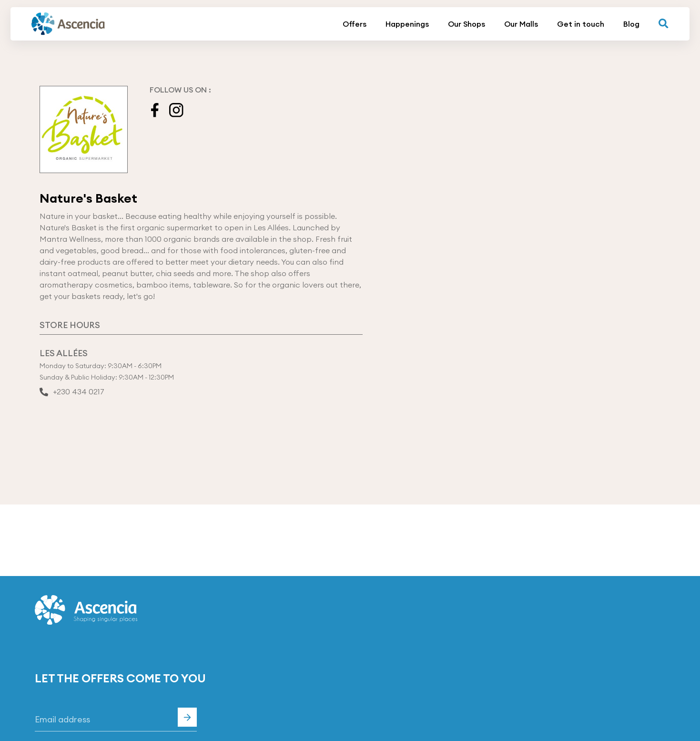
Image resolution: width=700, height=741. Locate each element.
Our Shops (467, 24)
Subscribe (187, 717)
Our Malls (521, 24)
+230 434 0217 (72, 392)
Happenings (407, 24)
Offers (355, 24)
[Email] (116, 720)
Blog (631, 24)
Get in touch (581, 24)
